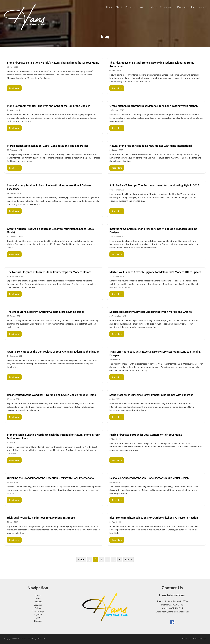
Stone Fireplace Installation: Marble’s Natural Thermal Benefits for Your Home (53, 63)
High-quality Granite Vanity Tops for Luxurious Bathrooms (41, 518)
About (119, 7)
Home (109, 7)
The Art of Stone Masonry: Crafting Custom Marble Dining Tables (46, 312)
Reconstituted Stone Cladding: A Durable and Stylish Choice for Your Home (51, 395)
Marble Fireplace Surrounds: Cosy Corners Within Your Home (146, 435)
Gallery (153, 7)
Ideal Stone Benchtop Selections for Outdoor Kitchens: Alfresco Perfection (154, 518)
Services (142, 7)
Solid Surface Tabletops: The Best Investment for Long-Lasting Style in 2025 (154, 185)
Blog (192, 7)
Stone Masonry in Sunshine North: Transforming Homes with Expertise (151, 395)
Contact (202, 7)
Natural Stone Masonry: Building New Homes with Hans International (151, 146)
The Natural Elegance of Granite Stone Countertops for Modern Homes (49, 272)
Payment (182, 7)
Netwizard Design (200, 639)
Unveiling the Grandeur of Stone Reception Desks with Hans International (51, 478)
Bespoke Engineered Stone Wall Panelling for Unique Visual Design (149, 478)
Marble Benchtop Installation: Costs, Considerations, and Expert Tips (48, 146)
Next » (129, 559)
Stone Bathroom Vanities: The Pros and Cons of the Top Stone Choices (48, 106)
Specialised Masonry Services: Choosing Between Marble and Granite (151, 312)
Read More (14, 88)
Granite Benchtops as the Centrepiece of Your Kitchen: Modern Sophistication (53, 352)
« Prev (81, 559)
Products (130, 7)
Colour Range (167, 7)
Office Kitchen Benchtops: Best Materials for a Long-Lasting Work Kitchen (154, 106)
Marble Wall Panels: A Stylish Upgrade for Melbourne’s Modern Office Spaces (155, 272)
